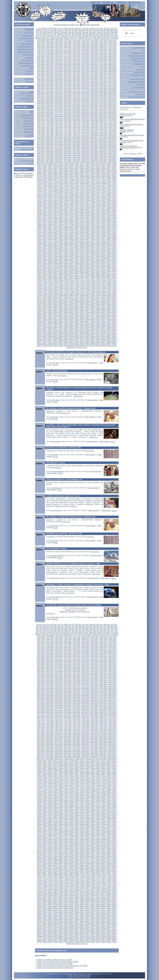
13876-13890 (101, 226)
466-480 (86, 32)
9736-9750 (68, 159)
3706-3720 (94, 75)
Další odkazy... (125, 97)
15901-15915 (101, 260)
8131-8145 (76, 137)
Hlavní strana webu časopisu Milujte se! (24, 160)
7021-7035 (59, 122)
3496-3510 (50, 73)
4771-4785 (85, 90)
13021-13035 (52, 213)
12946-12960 (79, 211)
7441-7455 (68, 127)
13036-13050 (63, 213)
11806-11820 (69, 193)
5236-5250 (41, 97)
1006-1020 (97, 38)
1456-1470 (41, 45)
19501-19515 (101, 319)
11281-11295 (95, 183)
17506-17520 (42, 288)
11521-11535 (106, 187)
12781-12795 (42, 209)
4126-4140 (103, 81)
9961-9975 (40, 163)
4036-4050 (50, 81)
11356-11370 (69, 185)
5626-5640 (112, 101)
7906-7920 (103, 133)
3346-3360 (41, 71)
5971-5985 (76, 107)
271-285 (75, 30)
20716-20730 (84, 340)
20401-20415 (101, 334)
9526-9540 (103, 155)
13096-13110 (106, 213)
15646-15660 (79, 256)
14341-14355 (111, 234)
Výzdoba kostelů (20, 71)
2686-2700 (50, 62)
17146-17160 (106, 280)
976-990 (81, 38)
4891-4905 (76, 92)
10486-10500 (90, 170)
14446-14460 (106, 236)
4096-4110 (85, 81)
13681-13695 (42, 224)
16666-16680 (84, 273)
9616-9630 (76, 157)
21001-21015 (47, 346)
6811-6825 (94, 118)
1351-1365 (59, 43)
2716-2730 (68, 62)
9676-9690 (112, 157)
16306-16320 (69, 267)
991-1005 (88, 38)
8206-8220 (41, 138)
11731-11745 (95, 191)
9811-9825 (112, 159)
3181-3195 (103, 68)
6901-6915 (68, 120)
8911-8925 (59, 148)
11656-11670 (42, 191)
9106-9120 (94, 150)
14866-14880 (84, 243)
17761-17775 (63, 291)
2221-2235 (94, 55)
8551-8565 (85, 142)
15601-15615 (47, 256)
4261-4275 (103, 83)
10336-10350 (63, 168)
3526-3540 (68, 73)
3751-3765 (41, 77)
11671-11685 (52, 191)
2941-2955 (41, 66)
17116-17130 (84, 280)
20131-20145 (69, 331)
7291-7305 (59, 125)
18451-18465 (74, 303)
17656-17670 (69, 290)
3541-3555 (76, 73)
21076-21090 (101, 346)
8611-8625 (41, 144)
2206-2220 (85, 55)
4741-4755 (68, 90)
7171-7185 (68, 124)
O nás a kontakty (20, 74)
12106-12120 (42, 198)
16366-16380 (111, 267)
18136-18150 (90, 297)
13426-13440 (101, 219)
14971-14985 (79, 245)
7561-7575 (59, 129)
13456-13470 (42, 221)
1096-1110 (68, 40)
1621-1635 (59, 47)
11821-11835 (79, 193)
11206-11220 (42, 183)
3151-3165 (85, 68)
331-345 (103, 30)
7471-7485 (85, 127)
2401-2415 (41, 58)
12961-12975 (90, 211)
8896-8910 (50, 148)
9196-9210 (68, 152)
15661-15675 (90, 256)
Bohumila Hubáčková (57, 471)
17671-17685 (79, 290)
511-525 (107, 32)
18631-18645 (42, 306)
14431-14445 (95, 236)
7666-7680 (41, 131)
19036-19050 (90, 312)
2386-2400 (112, 56)
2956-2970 (50, 66)
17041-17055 (111, 278)
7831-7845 (59, 133)
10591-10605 (84, 172)
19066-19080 (111, 312)
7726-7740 (76, 131)
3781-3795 (59, 77)
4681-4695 (112, 88)
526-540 (114, 32)
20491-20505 (84, 336)
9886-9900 (76, 161)
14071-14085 (79, 230)
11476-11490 (74, 187)
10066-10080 (111, 163)
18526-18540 (47, 305)
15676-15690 (101, 256)
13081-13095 (95, 213)
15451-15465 (101, 252)
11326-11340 (47, 185)
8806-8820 (76, 146)
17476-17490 (101, 286)
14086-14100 (90, 230)
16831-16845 (42, 277)
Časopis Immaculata (127, 72)
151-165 (99, 28)
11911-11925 (63, 194)
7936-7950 (41, 135)
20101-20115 (47, 331)
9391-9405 (103, 153)
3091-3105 (50, 68)
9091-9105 (85, 150)
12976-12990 (101, 211)
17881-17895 (69, 293)
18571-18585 (79, 305)
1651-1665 (76, 47)
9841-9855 (50, 161)
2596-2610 (76, 60)
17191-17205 (58, 282)
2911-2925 (103, 64)
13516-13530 (84, 221)
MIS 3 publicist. (19, 124)
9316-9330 (59, 153)
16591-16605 (111, 271)
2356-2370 (94, 56)
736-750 (50, 36)
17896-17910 (79, 293)
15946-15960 (52, 262)
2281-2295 (50, 56)
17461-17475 (90, 286)
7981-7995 (68, 135)
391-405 (50, 32)
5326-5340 (94, 97)
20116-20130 (58, 331)
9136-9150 (112, 150)
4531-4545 (103, 86)
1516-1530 (76, 45)
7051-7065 (76, 122)
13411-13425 (90, 219)
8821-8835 (85, 146)
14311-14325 (90, 234)
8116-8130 (68, 137)
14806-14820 (42, 243)
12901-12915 (47, 211)
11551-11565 (47, 189)
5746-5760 (103, 103)
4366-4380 (85, 84)
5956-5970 (68, 107)
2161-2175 (59, 55)
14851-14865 (74, 243)
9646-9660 (94, 157)
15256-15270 (42, 250)
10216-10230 (58, 166)
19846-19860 (106, 325)
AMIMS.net (95, 2)
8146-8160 (85, 137)
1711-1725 (112, 47)
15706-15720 (42, 258)
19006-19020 (69, 312)
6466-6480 (50, 114)
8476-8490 (41, 142)
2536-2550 (41, 60)
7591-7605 (76, 129)
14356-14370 (42, 236)
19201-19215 (47, 316)
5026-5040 (76, 94)
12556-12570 (42, 206)
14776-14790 (101, 241)
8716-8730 (103, 144)
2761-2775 (94, 62)
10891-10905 (58, 178)
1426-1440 (103, 43)
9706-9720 (50, 159)
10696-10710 (79, 174)
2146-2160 (50, 55)
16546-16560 (79, 271)
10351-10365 (74, 168)
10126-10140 (74, 165)
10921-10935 (79, 178)
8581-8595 (103, 142)
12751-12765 (101, 208)
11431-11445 (42, 187)
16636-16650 (63, 273)
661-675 (96, 34)
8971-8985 (94, 148)
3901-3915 (50, 79)
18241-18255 (84, 299)
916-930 (52, 38)
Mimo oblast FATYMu (21, 69)
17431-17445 (69, 286)
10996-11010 (52, 180)
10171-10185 (106, 165)
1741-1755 (50, 49)
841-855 (100, 36)
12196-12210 (106, 198)
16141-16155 (111, 264)
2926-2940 (112, 64)
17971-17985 (52, 295)
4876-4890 (68, 92)
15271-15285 (52, 250)
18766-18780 (58, 308)
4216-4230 (76, 83)
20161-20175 (90, 331)
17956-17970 (42, 295)
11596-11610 (79, 189)
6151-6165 (103, 109)
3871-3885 (112, 77)
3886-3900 (41, 79)
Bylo (16, 47)
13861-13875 (90, 226)
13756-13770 (95, 224)
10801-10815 (74, 176)
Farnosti (17, 39)
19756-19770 (42, 325)
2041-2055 (68, 53)
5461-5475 (94, 99)
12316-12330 (111, 200)
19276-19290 (101, 316)
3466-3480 (112, 71)
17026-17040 (101, 278)
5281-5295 (68, 97)
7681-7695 (50, 131)
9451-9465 (59, 155)
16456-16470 (95, 269)
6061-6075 (50, 109)
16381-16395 (42, 269)
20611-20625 (90, 338)
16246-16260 (106, 265)
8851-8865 (103, 146)
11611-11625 (90, 189)
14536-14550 (90, 237)
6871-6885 (50, 120)
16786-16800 (90, 275)
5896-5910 (112, 105)
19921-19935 (79, 327)
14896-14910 (106, 243)
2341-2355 (85, 56)
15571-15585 (106, 254)
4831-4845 (41, 92)
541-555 (39, 34)
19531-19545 (42, 321)
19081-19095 (42, 314)
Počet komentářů (92, 363)
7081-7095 (94, 122)
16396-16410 (52, 269)
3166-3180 (94, 68)
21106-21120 (71, 347)
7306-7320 (68, 125)
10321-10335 (52, 168)
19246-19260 (79, 316)
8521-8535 (68, 142)
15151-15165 (47, 249)
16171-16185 (52, 265)
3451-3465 (103, 71)
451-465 (78, 32)
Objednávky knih (20, 101)
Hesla (16, 52)
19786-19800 (63, 325)
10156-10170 (95, 165)
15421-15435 (79, 252)
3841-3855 (94, 77)
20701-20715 (74, 340)
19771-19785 (52, 325)
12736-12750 (90, 208)
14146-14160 (52, 232)
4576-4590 (50, 88)
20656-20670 (42, 340)
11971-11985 (106, 194)
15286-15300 (63, 250)
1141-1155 (95, 40)
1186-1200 (41, 41)
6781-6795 (76, 118)
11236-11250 (63, 183)
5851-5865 (85, 105)
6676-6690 (94, 116)
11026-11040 (74, 180)
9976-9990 (49, 163)
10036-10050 (90, 163)
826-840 (93, 36)
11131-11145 (69, 181)
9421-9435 (41, 155)
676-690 (103, 34)
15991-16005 (84, 262)
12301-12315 (101, 200)
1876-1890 (50, 51)
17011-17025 (90, 278)
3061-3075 (112, 66)
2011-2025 (50, 53)
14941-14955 (58, 245)
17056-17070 (42, 280)
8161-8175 (94, 137)
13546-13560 (106, 221)
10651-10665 (47, 174)
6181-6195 (41, 111)
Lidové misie (19, 55)
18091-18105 (58, 297)
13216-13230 (111, 215)
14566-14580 (111, 237)
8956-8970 (85, 148)
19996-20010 (52, 329)
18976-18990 (47, 312)
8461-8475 (112, 140)
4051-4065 (59, 81)
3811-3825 (76, 77)
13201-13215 (101, 215)
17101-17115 (74, 280)
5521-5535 (50, 101)
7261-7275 (41, 125)
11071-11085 (106, 180)
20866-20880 (111, 342)
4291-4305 (41, 84)
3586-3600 (103, 73)
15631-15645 (69, 256)
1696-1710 (103, 47)
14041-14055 (58, 230)
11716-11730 (84, 191)
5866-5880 (94, 105)
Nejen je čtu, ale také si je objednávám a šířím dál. (128, 147)
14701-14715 (47, 241)
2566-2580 (59, 60)
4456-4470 (59, 86)
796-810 (78, 36)
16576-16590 (101, 271)
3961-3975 (85, 79)
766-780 (64, 36)
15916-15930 (111, 260)
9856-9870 (59, 161)
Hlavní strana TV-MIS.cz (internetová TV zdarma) (22, 112)
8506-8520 (59, 142)
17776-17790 (74, 291)
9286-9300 (41, 153)
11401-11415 (101, 185)
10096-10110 (52, 165)
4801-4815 (103, 90)
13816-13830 (58, 226)
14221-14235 (106, 232)
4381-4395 (94, 84)
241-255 (60, 30)
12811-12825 (63, 209)
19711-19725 (90, 323)
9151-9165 (41, 152)
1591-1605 (41, 47)
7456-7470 (76, 127)
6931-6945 (85, 120)
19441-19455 (58, 319)
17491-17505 (111, 286)
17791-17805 (84, 291)
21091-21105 (111, 346)
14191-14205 (84, 232)
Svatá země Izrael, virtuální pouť (131, 67)
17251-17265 (101, 282)
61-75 (60, 28)
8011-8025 (85, 135)
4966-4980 (41, 94)
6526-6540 (85, 114)
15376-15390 (47, 252)
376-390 (43, 32)
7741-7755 (85, 131)
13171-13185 (79, 215)
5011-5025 (68, 94)
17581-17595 (95, 288)
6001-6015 (94, 107)
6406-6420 (94, 112)
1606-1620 (50, 47)
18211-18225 (63, 299)
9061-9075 (68, 150)
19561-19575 (63, 321)
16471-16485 (106, 269)
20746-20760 (106, 340)
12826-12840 (74, 209)
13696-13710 (52, 224)
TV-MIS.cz (121, 2)
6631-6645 (68, 116)
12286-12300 (90, 200)
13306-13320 (95, 217)
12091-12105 (111, 196)
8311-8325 (103, 138)
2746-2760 (85, 62)
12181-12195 (95, 198)
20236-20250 (63, 333)
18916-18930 (84, 310)
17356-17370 (95, 284)
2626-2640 (94, 60)
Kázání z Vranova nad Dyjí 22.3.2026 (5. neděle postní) (55, 968)
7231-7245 (103, 124)
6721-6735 (41, 118)
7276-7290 (50, 125)
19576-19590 (74, 321)
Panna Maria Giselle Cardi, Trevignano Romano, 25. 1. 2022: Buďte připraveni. (76, 352)
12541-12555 (111, 204)
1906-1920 (68, 51)
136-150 (92, 28)
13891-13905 (111, 226)
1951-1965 (94, 51)
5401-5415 (59, 99)
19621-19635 (106, 321)
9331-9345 (68, 153)
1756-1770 (59, 49)
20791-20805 (58, 342)
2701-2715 (59, 62)
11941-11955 (84, 194)
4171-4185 (50, 83)
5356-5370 (112, 97)
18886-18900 (63, 310)
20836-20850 (90, 342)
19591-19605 (84, 321)
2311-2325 (68, 56)
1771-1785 (68, 49)
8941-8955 (76, 148)
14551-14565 (101, 237)
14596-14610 (52, 239)
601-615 (68, 34)
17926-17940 (101, 293)
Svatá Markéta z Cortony (56, 463)
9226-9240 (85, 152)
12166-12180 (84, 198)
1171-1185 (112, 40)
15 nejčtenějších (20, 82)
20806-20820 (69, 342)
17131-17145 (95, 280)
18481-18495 (95, 303)
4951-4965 (112, 92)
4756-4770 (76, 90)
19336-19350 (63, 318)
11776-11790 (47, 193)
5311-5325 (85, 97)
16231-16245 (95, 265)
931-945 (59, 38)
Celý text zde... (69, 359)
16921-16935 (106, 277)
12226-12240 (47, 200)
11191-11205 (111, 181)
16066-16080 (58, 264)
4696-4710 (41, 90)
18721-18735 (106, 306)
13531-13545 (95, 221)
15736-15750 (63, 258)
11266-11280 (84, 183)
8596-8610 (112, 142)
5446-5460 (85, 99)
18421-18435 (52, 303)
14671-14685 (106, 239)
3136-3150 (76, 68)
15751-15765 (74, 258)
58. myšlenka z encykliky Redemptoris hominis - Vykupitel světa (71, 517)
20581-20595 (69, 338)
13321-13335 (106, 217)
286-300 (82, 30)
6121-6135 (85, 109)
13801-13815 (47, 226)
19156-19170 (95, 314)
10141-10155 (84, 165)
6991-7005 (41, 122)
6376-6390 (76, 112)
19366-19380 (84, 318)
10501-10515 (101, 170)
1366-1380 (68, 43)
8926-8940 (68, 148)
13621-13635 (79, 222)
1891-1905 (59, 51)
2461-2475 (76, 58)
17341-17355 (84, 284)
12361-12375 (63, 202)
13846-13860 (79, 226)
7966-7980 (59, 135)
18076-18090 (47, 297)
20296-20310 (106, 333)
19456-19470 (69, 319)
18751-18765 (47, 308)
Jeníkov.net (124, 82)
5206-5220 (103, 96)
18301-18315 (47, 301)
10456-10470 (69, 170)
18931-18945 (95, 310)
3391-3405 (68, 71)
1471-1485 (50, 45)
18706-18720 (95, 306)
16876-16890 (74, 277)
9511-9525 (94, 155)
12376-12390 (74, 202)
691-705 (110, 34)
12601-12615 (74, 206)
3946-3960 (76, 79)
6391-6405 (85, 112)
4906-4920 (85, 92)
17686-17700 (90, 290)
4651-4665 (94, 88)
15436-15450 (90, 252)
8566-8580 (94, 142)
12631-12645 (95, 206)
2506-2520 (103, 58)
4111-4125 (94, 81)
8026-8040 (94, 135)
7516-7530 (112, 127)
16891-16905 (84, 277)
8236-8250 (59, 138)
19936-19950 (90, 327)
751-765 (57, 36)
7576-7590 (68, 129)
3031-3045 (94, 66)
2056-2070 (76, 53)
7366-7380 (103, 125)
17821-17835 (106, 291)
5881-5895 (103, 105)
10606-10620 (95, 172)
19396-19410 (106, 318)
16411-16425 (63, 269)
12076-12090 (101, 196)
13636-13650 (90, 222)
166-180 (106, 28)
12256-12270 (69, 200)
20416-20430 (111, 334)
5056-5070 (94, 94)
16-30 (44, 28)
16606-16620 (42, 273)
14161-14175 (63, 232)
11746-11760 (106, 191)
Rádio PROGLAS (126, 59)
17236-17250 (90, 282)
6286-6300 (103, 111)
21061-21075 (90, 346)
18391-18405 (111, 301)
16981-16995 (69, 278)
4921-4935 (94, 92)
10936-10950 (90, 178)
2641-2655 (103, 60)
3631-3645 (50, 75)
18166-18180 (111, 297)
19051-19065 (101, 312)
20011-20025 (63, 329)
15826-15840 (47, 260)
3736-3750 (112, 75)
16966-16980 (58, 278)
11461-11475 (63, 187)
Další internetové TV (127, 64)
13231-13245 (42, 217)
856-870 (107, 36)
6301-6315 (112, 111)
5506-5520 (41, 101)
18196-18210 (52, 299)
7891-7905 (94, 133)
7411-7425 (50, 127)
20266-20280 (84, 333)
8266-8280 (76, 138)
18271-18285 (106, 299)
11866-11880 (111, 193)
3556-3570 (85, 73)
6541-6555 (94, 114)
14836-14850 (63, 243)
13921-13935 (52, 228)
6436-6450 (112, 112)
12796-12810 (52, 209)
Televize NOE (125, 56)
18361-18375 (90, 301)
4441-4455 (50, 86)
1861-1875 (41, 51)
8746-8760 (41, 146)
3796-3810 (68, 77)
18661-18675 (63, 306)
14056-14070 (69, 230)
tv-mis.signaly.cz (28, 175)
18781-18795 (69, 308)
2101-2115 (103, 53)
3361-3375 (50, 71)
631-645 (82, 34)
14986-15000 (90, 245)
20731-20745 (95, 340)
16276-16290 (47, 267)
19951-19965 (101, 327)
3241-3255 (59, 69)
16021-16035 (106, 262)
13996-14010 (106, 228)
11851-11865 (101, 193)
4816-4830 (112, 90)
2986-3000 (68, 66)
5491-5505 (112, 99)
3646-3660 (59, 75)
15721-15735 (52, 258)
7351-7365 (94, 125)
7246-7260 (112, 124)
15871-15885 (79, 260)
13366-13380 (58, 219)
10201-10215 (47, 166)
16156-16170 (42, 265)
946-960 (67, 38)
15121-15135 (106, 247)
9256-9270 (103, 152)
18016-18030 (84, 295)
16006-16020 (95, 262)
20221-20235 (52, 333)
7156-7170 (59, 124)
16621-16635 (52, 273)
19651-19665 (47, 323)
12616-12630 (84, 206)
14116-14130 (111, 230)
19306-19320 (42, 318)
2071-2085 (85, 53)
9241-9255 (94, 152)
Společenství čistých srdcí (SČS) (131, 50)
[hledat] (132, 33)
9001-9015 (112, 148)
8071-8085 (41, 137)
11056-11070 (95, 180)
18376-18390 (101, 301)
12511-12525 (90, 204)
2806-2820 (41, 64)
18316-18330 (58, 301)
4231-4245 (85, 83)
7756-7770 (94, 131)
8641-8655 (59, 144)
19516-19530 (111, 319)
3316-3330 (103, 69)
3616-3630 (41, 75)
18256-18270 (95, 299)
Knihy (16, 63)
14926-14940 (47, 245)
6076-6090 (59, 109)
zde (27, 173)
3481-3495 (41, 73)
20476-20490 (74, 336)
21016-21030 (58, 346)
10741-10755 (111, 174)
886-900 (38, 38)
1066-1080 (50, 40)
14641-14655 (84, 239)
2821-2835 (50, 64)
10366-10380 (84, 168)
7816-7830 (50, 133)
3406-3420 (76, 71)
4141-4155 (112, 81)
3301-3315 (94, 69)
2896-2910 (94, 64)
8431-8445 (94, 140)
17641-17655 (58, 290)
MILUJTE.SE (134, 2)
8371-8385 (59, 140)
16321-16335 (79, 267)
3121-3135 (68, 68)
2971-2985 (59, 66)
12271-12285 (79, 200)
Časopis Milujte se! (127, 48)
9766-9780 (85, 159)
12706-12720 (69, 208)
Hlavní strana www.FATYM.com (20, 30)
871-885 (114, 36)
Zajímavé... (18, 66)
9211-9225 (76, 152)
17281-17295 (42, 284)
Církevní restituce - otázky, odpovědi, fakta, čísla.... (132, 91)
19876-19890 (47, 327)
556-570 (46, 34)
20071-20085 (106, 329)
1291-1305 (103, 41)
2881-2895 (85, 64)
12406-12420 (95, 202)
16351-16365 (101, 267)
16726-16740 (47, 275)
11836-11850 (90, 193)
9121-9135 (103, 150)
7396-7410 (41, 127)
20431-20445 (42, 336)
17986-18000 (63, 295)
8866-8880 (112, 146)
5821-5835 (68, 105)
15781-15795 (95, 258)
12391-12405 (84, 202)
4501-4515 (85, 86)
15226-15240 (101, 249)
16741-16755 (58, 275)
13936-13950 (63, 228)
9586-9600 (59, 157)
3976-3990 (94, 79)
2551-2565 (50, 60)
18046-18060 (106, 295)
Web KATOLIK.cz (126, 53)
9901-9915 (85, 161)
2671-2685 (41, 62)
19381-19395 (95, 318)
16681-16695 (95, 273)
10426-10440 (47, 170)
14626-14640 (74, 239)
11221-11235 (52, 183)
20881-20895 (42, 344)
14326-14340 (101, 234)
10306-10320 (42, 168)
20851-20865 (101, 342)
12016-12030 (58, 196)
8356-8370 (50, 140)
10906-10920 (69, 178)
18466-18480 (84, 303)
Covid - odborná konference (57, 371)
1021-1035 (106, 38)
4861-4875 (59, 92)
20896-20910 (52, 344)
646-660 (89, 34)
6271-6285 (94, 111)
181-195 (113, 28)
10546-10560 (52, 172)
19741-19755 (111, 323)
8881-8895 (41, 148)
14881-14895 (95, 243)
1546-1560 (94, 45)
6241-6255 (76, 111)
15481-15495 (42, 254)
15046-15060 (52, 247)
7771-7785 (103, 131)
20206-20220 (42, 333)
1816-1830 (94, 49)
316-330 (96, 30)
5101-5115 (41, 96)
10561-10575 (63, 172)
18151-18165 (101, 297)
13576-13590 (47, 222)
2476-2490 (85, 58)
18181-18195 (42, 299)
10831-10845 (95, 176)
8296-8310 (94, 138)
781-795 (71, 36)
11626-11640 (101, 189)
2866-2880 (76, 64)
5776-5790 (41, 105)
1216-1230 (59, 41)
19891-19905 (58, 327)
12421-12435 (106, 202)
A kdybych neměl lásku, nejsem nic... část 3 (63, 496)
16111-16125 (90, 264)
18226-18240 (74, 299)
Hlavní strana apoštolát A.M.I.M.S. (22, 92)
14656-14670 (95, 239)
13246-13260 (52, 217)
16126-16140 (101, 264)
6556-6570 (103, 114)
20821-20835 (79, 342)
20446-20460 (52, 336)
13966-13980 (84, 228)
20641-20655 (111, 338)
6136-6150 (94, 109)
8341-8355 (41, 140)
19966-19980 (111, 327)
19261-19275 (90, 316)
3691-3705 (85, 75)
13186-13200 (90, 215)
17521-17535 (52, 288)
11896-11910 (52, 194)
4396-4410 (103, 84)
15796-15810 (106, 258)
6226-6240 (68, 111)
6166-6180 (112, 109)
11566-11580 (58, 189)
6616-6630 (59, 116)
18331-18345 (69, 301)
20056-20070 (95, 329)
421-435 (64, 32)
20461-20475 (63, 336)
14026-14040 (47, 230)
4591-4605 (59, 88)
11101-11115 (47, 181)
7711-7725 (68, 131)
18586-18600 (90, 305)
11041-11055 (84, 180)
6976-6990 (112, 120)
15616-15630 (58, 256)
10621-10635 (106, 172)
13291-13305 (84, 217)
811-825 (86, 36)
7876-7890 (85, 133)
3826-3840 (85, 77)
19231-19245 (69, 316)
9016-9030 (41, 150)
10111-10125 (63, 165)
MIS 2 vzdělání (19, 121)
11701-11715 (74, 191)
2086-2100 (94, 53)
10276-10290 (101, 166)
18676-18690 (74, 306)
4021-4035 (41, 81)
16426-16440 (74, 269)
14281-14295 (69, 234)
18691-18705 (84, 306)
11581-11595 (69, 189)
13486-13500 (63, 221)
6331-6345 (50, 112)
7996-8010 (76, 135)
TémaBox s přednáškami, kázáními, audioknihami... (132, 79)
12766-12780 (111, 208)
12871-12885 (106, 209)
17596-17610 (106, 288)
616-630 (75, 34)
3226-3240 (50, 69)
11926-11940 (74, 194)
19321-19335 (52, 318)
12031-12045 (69, 196)
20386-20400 (90, 334)
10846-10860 (106, 176)
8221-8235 (50, 138)
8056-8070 (112, 135)
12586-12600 (63, 206)
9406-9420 (112, 153)
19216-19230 (58, 316)
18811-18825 (90, 308)
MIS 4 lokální (19, 126)
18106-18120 (69, 297)
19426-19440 (47, 319)
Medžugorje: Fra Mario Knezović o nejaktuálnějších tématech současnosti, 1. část (78, 585)
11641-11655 (111, 189)
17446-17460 (79, 286)
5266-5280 (59, 97)
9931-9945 (103, 161)
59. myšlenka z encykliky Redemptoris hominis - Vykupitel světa (71, 408)
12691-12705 (58, 208)
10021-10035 (79, 163)
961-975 (74, 38)
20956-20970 (95, 344)
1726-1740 (41, 49)
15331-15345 (95, 250)
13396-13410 (79, 219)
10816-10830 (84, 176)
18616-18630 (111, 305)
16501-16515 (47, 271)
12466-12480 (58, 204)
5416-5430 (68, 99)
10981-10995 (42, 180)
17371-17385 (106, 284)
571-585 (53, 34)
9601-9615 (68, 157)
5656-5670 (50, 103)
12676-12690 (47, 208)
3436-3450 (94, 71)
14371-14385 (52, 236)
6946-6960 (94, 120)
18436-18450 (63, 303)
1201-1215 (50, 41)
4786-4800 (94, 90)
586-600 (60, 34)
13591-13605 (58, 222)
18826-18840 (101, 308)
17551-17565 (74, 288)
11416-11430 (111, 185)
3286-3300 (85, 69)
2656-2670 (112, 60)
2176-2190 (68, 55)
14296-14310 (79, 234)
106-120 (78, 28)
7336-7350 (85, 125)
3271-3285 (76, 69)
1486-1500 (59, 45)
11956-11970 (95, 194)
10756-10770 (42, 176)
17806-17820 (95, 291)
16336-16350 (90, 267)
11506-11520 (95, 187)
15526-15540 (74, 254)
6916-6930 (76, 120)
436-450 (71, 32)
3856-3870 (103, 77)
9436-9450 (50, 155)
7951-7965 (50, 135)
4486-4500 (76, 86)
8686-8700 (85, 144)
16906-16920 (95, 277)
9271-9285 (112, 152)
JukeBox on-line (126, 75)
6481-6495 (59, 114)
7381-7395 (112, 125)
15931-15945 (42, 262)
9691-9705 (41, 159)
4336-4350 (68, 84)
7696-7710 (59, 131)
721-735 (43, 36)
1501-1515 (68, 45)
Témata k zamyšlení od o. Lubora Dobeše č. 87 (64, 480)
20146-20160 (79, 331)
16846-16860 (52, 277)
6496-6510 (68, 114)
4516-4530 (94, 86)
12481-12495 (69, 204)
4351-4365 (76, 84)
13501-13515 (74, 221)
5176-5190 (85, 96)
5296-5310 (76, 97)
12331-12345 (42, 202)
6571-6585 (112, 114)
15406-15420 (69, 252)
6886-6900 (59, 120)
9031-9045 (50, 150)
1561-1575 (103, 45)
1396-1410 (85, 43)
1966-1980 (103, 51)
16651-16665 (74, 273)
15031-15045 (42, 247)
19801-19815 (74, 325)
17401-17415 (47, 286)
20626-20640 (101, 338)
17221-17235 (79, 282)
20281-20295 (95, 333)
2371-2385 (103, 56)
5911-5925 (41, 107)
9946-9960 (112, 161)
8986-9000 (103, 148)
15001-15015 (101, 245)
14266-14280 (58, 234)
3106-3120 (59, 68)
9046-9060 (59, 150)
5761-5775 (112, 103)
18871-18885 (52, 310)
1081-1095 (59, 40)
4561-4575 (41, 88)
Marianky (17, 60)
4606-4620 (68, 88)
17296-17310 (52, 284)
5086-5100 (112, 94)
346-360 (110, 30)
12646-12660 (106, 206)
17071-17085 (52, 280)
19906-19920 (69, 327)
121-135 (85, 28)
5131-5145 (59, 96)
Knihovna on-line (20, 96)
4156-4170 (41, 83)
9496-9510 (85, 155)
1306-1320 (112, 41)
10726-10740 (101, 174)
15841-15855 (58, 260)
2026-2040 (59, 53)
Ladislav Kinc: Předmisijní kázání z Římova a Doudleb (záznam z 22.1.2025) (62, 966)
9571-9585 (50, 157)
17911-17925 (90, 293)
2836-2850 (59, 64)
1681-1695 (94, 47)
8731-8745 (112, 144)
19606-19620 (95, 321)
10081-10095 (42, 165)
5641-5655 (41, 103)
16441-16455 (84, 269)
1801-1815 (85, 49)
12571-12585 (52, 206)
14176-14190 (74, 232)
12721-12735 (79, 208)
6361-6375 (68, 112)
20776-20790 (47, 342)
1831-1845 (103, 49)
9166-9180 (50, 152)
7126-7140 (41, 124)
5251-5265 (50, 97)
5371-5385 (41, 99)
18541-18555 (58, 305)
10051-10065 (101, 163)
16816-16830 (111, 275)
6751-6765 (59, 118)
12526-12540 (101, 204)
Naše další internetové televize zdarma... (22, 135)
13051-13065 (74, 213)
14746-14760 (79, 241)
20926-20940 (74, 344)
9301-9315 (50, 153)
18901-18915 (74, 310)
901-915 (45, 38)
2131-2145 (41, 55)
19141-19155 (84, 314)
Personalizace (19, 79)
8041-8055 (103, 135)
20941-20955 (84, 344)
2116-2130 (112, 53)
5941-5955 (59, 107)
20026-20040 (74, 329)
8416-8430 (85, 140)
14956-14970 (69, 245)
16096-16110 (79, 264)
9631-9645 (85, 157)
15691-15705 (111, 256)
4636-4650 (85, 88)
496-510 (100, 32)
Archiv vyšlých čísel (21, 164)
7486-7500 (94, 127)
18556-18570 (69, 305)
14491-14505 (58, 237)
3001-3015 (76, 66)
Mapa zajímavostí (20, 58)
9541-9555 (112, 155)
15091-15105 (84, 247)
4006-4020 (112, 79)
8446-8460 (103, 140)
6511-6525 (76, 114)
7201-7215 (85, 124)
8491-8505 (50, 142)
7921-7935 (112, 133)
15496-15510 (52, 254)
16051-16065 (47, 264)
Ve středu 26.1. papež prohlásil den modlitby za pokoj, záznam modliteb (74, 605)
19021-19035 (79, 312)
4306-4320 (50, 84)
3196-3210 (112, 68)
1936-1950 (85, 51)
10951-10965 (101, 178)
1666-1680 (85, 47)
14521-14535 (79, 237)
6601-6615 (50, 116)
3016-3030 (85, 66)
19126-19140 (74, 314)
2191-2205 (76, 55)
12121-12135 (52, 198)
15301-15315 (74, 250)
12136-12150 (63, 198)
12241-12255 (58, 200)
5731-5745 (94, 103)
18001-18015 (74, 295)
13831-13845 (69, 226)
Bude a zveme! (19, 33)
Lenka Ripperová (56, 488)
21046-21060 (79, 346)
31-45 (49, 28)
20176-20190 (101, 331)
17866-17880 (58, 293)
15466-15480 (111, 252)
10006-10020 (69, 163)
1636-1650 (68, 47)
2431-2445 (59, 58)
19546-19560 (52, 321)
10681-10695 (69, 174)
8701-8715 (94, 144)
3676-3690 (76, 75)
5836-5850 (76, 105)
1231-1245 (68, 41)
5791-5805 (50, 105)
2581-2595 (68, 60)
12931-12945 (69, 211)
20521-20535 (106, 336)
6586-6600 (41, 116)
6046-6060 (41, 109)
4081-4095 (76, 81)
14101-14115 (101, 230)
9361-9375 (85, 153)
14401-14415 (74, 236)
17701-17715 (101, 290)
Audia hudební (19, 129)
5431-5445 (76, 99)
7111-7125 (112, 122)
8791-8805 (68, 146)
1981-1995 (112, 51)
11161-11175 (90, 181)
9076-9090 (76, 150)
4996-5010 (59, 94)
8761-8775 (50, 146)
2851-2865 (68, 64)
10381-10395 (95, 168)
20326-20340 (47, 334)
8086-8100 (50, 137)
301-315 (89, 30)
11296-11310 (106, 183)
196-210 (39, 30)
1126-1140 (86, 40)
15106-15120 (95, 247)
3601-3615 (112, 73)
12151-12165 (74, 198)
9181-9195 (59, 152)
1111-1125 (77, 40)
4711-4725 (50, 90)
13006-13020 (42, 213)
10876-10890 (47, 178)
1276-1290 (94, 41)
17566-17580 (84, 288)
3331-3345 (112, 69)
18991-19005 (58, 312)
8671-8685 (76, 144)
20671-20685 (52, 340)
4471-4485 (68, 86)
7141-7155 (50, 124)
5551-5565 (68, 101)
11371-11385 (79, 185)
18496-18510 (106, 303)
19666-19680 (58, 323)
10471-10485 (79, 170)
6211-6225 (59, 111)
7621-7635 (94, 129)
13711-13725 (63, 224)
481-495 (93, 32)
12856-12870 (95, 209)
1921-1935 (76, 51)
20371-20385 (79, 334)
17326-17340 (74, 284)
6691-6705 (103, 116)
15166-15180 (58, 249)
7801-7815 (41, 133)
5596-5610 (94, 101)
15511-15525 (63, 254)
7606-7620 (85, 129)
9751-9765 (76, 159)
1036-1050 (115, 38)
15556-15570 (95, 254)
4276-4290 (112, 83)
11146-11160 (79, 181)
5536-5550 (59, 101)
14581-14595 (42, 239)
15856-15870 (69, 260)
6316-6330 (41, 112)
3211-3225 (41, 69)
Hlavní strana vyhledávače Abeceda (23, 149)
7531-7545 (41, 129)
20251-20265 (74, 333)
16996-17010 (79, 278)
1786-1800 (76, 49)
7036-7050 (68, 122)
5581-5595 (85, 101)
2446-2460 (68, 58)
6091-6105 (68, 109)
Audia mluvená (19, 132)
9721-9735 (59, 159)
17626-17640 (47, 290)
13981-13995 (95, 228)
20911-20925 (63, 344)
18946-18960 (106, 310)
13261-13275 (63, 217)
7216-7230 (94, 124)
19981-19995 (42, 329)
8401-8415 (76, 140)
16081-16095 (69, 264)
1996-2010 (41, 53)
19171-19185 (106, 314)
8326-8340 (112, 138)
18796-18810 (79, 308)
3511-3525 (59, 73)
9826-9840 (41, 161)
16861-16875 (63, 277)
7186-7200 (76, 124)
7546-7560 (50, 129)
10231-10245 (69, 166)
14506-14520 (69, 237)
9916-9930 (94, 161)
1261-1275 (85, 41)
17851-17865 (47, 293)
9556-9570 (41, 157)
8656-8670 (68, 144)
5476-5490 (103, 99)
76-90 (65, 28)
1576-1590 (112, 45)
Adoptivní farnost (20, 41)
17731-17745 (42, 291)
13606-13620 (69, 222)
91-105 (71, 28)
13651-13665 (101, 222)
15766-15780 (84, 258)
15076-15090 (74, 247)
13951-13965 (74, 228)
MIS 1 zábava (19, 118)
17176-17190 (47, 282)
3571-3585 (94, 73)
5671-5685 (59, 103)
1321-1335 (41, 43)
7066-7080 (85, 122)
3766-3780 (50, 77)
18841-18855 (111, 308)
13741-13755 (84, 224)
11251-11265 (74, 183)
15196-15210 (79, 249)
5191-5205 (94, 96)
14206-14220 (95, 232)
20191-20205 (111, 331)
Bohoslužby (18, 36)
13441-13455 (111, 219)
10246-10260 (79, 166)
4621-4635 (76, 88)
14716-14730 (58, 241)
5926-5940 (50, 107)
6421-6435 (103, 112)
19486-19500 (90, 319)
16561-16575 (90, 271)
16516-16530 (58, 271)
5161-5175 (76, 96)
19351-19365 (74, 318)
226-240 (53, 30)
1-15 (39, 28)
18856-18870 (42, 310)
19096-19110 (52, 314)
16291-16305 (58, 267)
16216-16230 (84, 265)
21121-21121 (82, 347)
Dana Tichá (54, 379)
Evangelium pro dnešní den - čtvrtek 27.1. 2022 (64, 534)
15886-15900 (90, 260)
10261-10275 (90, 166)
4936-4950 (103, 92)
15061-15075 (63, 247)
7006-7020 (50, 122)
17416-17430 (58, 286)
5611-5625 (103, 101)
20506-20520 (95, 336)
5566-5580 (76, 101)
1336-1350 (50, 43)
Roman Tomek (55, 363)
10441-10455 (58, 170)
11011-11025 (63, 180)
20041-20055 (84, 329)
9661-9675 (103, 157)
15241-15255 (111, 249)
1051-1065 (41, 40)
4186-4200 (59, 83)
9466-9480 (68, 155)
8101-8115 (59, 137)
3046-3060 (103, 66)
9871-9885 (68, 161)
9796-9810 (103, 159)
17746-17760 (52, 291)
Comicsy (17, 99)
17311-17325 (63, 284)
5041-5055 (85, 94)
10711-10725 (90, 174)
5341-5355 (103, 97)
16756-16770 (69, 275)
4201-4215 (68, 83)
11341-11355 (58, 185)
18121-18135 (79, 297)
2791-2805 (112, 62)
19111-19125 (63, 314)
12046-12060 (79, 196)
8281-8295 (85, 138)
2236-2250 (103, 55)
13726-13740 (74, 224)
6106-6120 (76, 109)
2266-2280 (41, 56)
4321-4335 (59, 84)
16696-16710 (106, 273)
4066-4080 (68, 81)
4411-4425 (112, 84)
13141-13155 (58, 215)
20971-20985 (106, 344)
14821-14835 (52, 243)
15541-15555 (84, 254)
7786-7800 (112, 131)
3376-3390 (59, 71)
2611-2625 (85, 60)
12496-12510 (79, 204)
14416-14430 (84, 236)
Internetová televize (127, 61)
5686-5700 (68, 103)
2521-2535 (112, 58)
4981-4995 (50, 94)
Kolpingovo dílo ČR (127, 88)
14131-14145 (42, 232)
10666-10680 (58, 174)
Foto (16, 50)
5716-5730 (85, 103)
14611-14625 (63, 239)
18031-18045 (95, 295)
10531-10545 (42, 172)
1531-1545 (85, 45)
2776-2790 (103, 62)
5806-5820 (59, 105)
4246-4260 (94, 83)
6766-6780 (68, 118)
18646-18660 (52, 306)
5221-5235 (112, 96)
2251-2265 (112, 55)
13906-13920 (42, 228)
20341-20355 (58, 334)
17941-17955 (111, 293)
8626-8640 (50, 144)
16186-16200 (63, 265)
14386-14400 (63, 236)
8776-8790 (59, 146)
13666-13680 (111, 222)
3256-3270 (68, 69)
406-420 (57, 32)
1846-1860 (112, 49)
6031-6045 (112, 107)
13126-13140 (47, 215)
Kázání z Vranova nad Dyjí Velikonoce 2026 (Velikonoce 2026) (58, 962)
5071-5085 (103, 94)
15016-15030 (111, 245)
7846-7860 (68, 133)
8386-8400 (68, 140)
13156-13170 (69, 215)
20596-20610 (79, 338)
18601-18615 (101, 305)
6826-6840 (103, 118)
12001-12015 (47, 196)
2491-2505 (94, 58)
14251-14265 (47, 234)
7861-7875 (76, 133)
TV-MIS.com (108, 2)
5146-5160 (68, 96)
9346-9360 (76, 153)
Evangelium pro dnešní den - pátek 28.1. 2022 (64, 448)
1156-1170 (104, 40)
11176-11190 (101, 181)
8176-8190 (103, 137)
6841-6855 (112, 118)
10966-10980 (111, 178)
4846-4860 (50, 92)
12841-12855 (84, 209)
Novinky (17, 116)
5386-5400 (50, 99)
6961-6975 (103, 120)
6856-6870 (41, 120)
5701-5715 (76, 103)
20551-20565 (47, 338)
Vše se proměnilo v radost (56, 549)
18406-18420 (42, 303)
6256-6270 (85, 111)
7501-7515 (103, 127)
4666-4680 (103, 88)
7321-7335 (76, 125)
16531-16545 (69, 271)
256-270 (68, 30)
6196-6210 (50, 111)
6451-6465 (41, 114)
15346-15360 (106, 250)
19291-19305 (111, 316)
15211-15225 (90, 249)
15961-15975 (63, 262)
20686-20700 (63, 340)
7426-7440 (59, 127)
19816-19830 (84, 325)
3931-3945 (68, 79)
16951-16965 (47, 278)
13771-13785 (106, 224)
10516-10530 (111, 170)
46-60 (55, 28)
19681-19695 (69, 323)
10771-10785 (52, 176)
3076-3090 (41, 68)
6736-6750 (50, 118)
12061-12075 (90, 196)
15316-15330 (84, 250)
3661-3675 (68, 75)
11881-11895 (42, 194)
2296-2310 (59, 56)
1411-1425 (94, 43)
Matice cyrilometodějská (128, 70)
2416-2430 (50, 58)
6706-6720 (112, 116)
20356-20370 (69, 334)
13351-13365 (47, 219)
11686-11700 (63, 191)
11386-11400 (90, 185)
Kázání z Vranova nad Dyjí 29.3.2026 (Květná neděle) (55, 964)
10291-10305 (111, 166)
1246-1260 (76, 41)
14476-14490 (47, 237)
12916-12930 (58, 211)
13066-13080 (84, 213)
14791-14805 (111, 241)
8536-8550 (76, 142)
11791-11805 (58, 193)
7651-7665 (112, 129)
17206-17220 (69, 282)
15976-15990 (74, 262)
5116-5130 (50, 96)
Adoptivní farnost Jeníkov (129, 85)
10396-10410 (106, 168)
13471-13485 (52, 221)
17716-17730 (111, 290)
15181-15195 (69, 249)
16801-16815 (101, 275)
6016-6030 (103, 107)
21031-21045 (69, 346)
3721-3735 (103, 75)
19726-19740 (101, 323)
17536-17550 (63, 288)
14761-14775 (90, 241)
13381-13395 (69, 219)
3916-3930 (59, 79)
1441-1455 (112, 43)
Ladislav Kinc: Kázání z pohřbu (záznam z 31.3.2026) (55, 960)
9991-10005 (59, 163)
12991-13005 (111, 211)
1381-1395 (76, 43)
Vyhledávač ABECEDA (128, 95)
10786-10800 (63, 176)
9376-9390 (94, 153)
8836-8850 (94, 146)
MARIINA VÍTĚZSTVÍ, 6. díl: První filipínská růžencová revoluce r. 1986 (73, 564)
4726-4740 (59, 90)
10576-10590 (74, 172)
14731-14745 (69, 241)
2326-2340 (76, 56)
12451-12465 (47, 204)
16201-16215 (74, 265)
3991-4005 (103, 79)
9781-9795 (94, 159)
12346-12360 (52, 202)
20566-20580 (58, 338)
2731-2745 (76, 62)
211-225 (46, 30)
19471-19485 (79, 319)
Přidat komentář (104, 441)
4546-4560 (112, 86)
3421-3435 (85, 71)
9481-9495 (76, 155)
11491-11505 (84, 187)
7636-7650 (103, 129)
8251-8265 (68, 138)
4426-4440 (41, 86)
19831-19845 (95, 325)
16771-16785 (79, 275)
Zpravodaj (18, 44)
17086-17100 (63, 280)
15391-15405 (58, 252)
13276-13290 (74, 217)
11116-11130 (58, 181)
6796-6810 (85, 118)
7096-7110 (103, 122)
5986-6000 (85, 107)
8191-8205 (112, 137)
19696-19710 (79, 323)
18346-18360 (79, 301)
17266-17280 (111, 282)
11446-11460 (52, 187)
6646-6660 (76, 116)
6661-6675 (85, 116)
